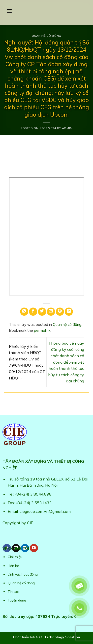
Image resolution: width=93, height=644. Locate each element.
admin (67, 128)
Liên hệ (13, 566)
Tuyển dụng (17, 600)
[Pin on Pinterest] (60, 312)
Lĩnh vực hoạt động (23, 574)
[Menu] (9, 11)
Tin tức (13, 592)
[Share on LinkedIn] (69, 312)
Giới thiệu (15, 557)
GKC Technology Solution (58, 637)
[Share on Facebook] (33, 312)
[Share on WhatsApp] (24, 312)
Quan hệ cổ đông (46, 36)
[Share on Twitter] (42, 312)
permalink (42, 330)
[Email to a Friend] (51, 312)
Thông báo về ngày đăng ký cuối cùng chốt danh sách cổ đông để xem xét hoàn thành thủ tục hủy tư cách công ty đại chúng (66, 362)
